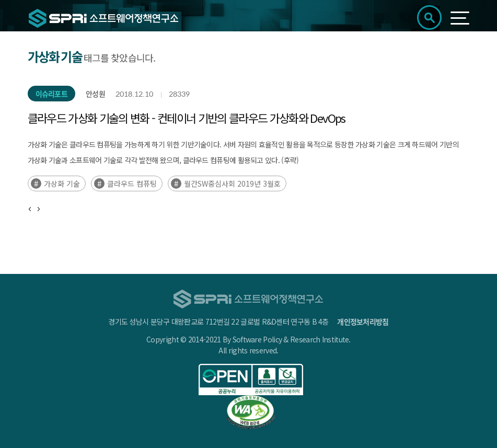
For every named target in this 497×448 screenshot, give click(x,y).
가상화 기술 (62, 183)
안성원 (95, 94)
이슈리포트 (52, 94)
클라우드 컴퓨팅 (132, 183)
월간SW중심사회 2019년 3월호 (232, 183)
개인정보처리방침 (363, 321)
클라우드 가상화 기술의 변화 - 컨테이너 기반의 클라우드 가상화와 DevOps (187, 118)
